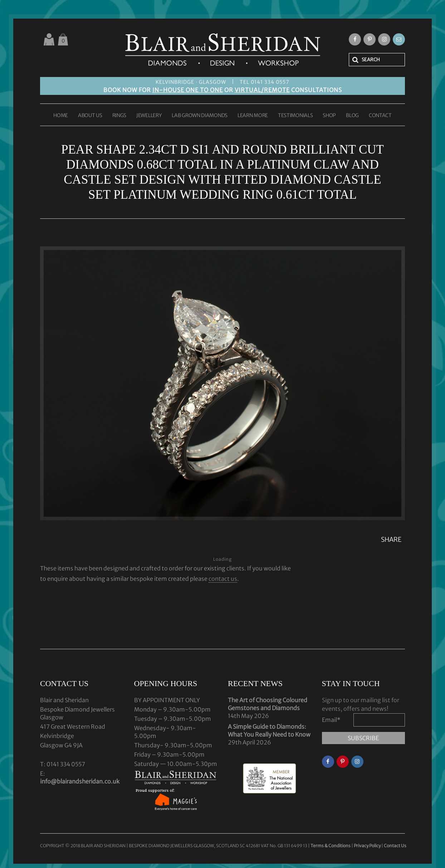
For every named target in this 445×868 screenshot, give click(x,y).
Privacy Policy (367, 846)
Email (331, 720)
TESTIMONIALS (295, 116)
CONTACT (380, 116)
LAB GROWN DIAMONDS (200, 116)
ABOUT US (90, 116)
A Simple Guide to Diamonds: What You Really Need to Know (269, 730)
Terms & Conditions (331, 846)
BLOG (352, 116)
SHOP (329, 116)
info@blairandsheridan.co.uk (80, 781)
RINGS (119, 116)
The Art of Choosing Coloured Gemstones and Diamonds (268, 704)
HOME (61, 116)
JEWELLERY (149, 116)
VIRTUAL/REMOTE (262, 90)
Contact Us (395, 846)
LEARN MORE (253, 116)
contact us (223, 579)
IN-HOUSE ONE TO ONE (188, 90)
